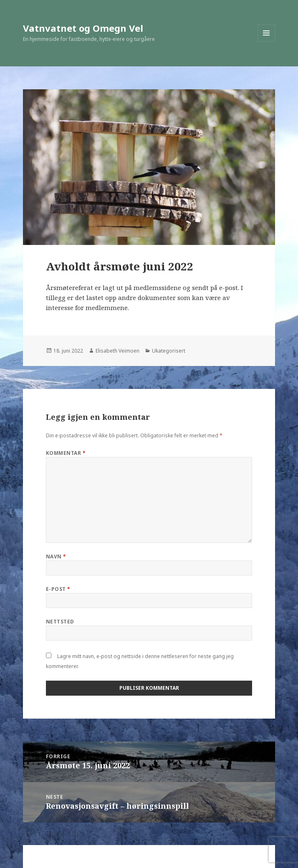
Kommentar (66, 453)
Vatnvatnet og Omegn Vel (83, 28)
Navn (56, 556)
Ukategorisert (169, 351)
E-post (58, 589)
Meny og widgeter (266, 42)
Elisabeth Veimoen (117, 351)
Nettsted (60, 622)
